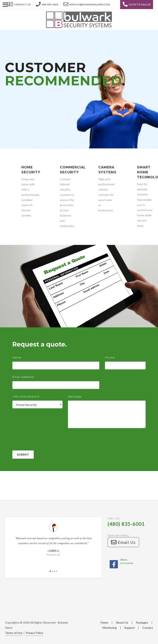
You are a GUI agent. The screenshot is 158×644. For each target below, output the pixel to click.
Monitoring (110, 628)
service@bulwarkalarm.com (87, 3)
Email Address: (23, 377)
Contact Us (19, 3)
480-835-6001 (47, 3)
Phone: (110, 357)
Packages (142, 622)
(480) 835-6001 (126, 524)
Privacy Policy (34, 633)
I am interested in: (26, 396)
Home (104, 622)
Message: (75, 396)
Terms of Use (14, 633)
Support (130, 628)
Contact (148, 628)
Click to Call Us (137, 4)
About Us (122, 622)
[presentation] (44, 442)
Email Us (123, 542)
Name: (17, 357)
